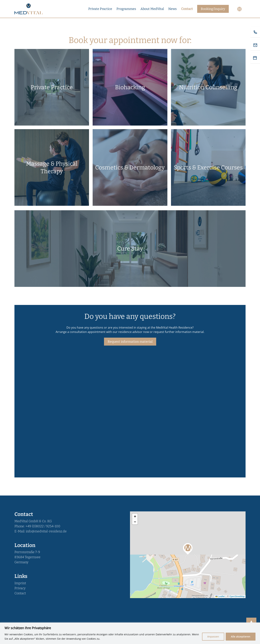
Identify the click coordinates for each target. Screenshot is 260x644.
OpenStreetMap (237, 596)
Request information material (130, 342)
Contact (187, 9)
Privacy (20, 588)
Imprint (20, 583)
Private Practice (100, 9)
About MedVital (152, 9)
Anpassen (213, 637)
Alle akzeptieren (241, 637)
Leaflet (220, 596)
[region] (130, 633)
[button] (188, 548)
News (173, 9)
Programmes (126, 9)
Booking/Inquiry (213, 9)
